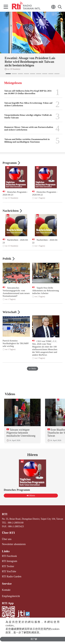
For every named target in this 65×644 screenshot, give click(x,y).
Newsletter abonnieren (14, 544)
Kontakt (6, 590)
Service (7, 584)
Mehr (32, 369)
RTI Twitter (8, 566)
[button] (8, 74)
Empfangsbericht (11, 596)
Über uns (7, 539)
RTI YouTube (9, 571)
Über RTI (8, 533)
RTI (5, 514)
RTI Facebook (9, 556)
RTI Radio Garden (12, 576)
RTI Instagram (10, 561)
